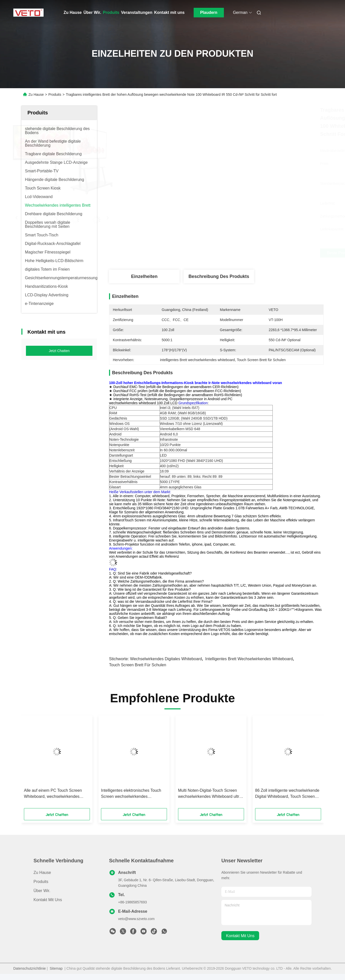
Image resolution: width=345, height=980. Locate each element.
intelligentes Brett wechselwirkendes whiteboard (249, 659)
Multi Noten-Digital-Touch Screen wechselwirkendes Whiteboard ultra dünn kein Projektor (210, 794)
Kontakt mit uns (169, 12)
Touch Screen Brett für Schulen (138, 665)
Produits (111, 12)
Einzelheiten (144, 276)
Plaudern (209, 12)
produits (41, 882)
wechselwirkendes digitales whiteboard (166, 659)
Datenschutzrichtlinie (30, 968)
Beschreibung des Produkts (219, 276)
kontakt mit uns (240, 936)
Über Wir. (92, 12)
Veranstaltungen (137, 12)
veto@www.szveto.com (136, 919)
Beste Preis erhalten (244, 253)
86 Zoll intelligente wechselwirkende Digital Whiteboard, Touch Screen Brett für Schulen (287, 794)
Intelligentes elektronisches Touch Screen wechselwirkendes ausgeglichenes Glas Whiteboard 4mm (131, 794)
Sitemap (56, 968)
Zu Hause (73, 12)
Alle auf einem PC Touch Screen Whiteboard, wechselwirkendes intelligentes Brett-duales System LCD (53, 794)
